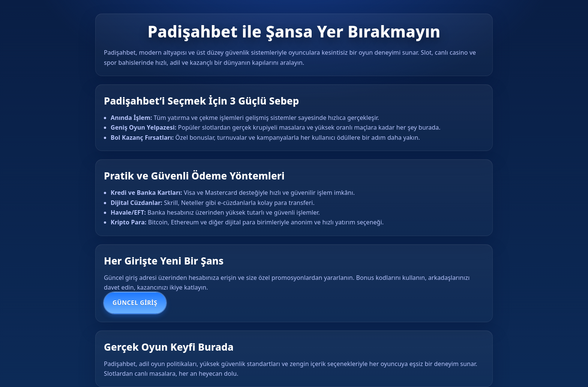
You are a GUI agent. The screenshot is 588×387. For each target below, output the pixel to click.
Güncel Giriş (135, 303)
